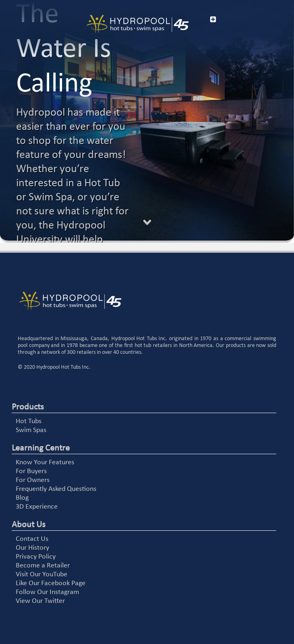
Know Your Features (45, 462)
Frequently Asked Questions (56, 489)
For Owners (33, 480)
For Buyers (31, 471)
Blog (22, 498)
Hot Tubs (29, 421)
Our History (32, 548)
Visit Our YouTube (42, 574)
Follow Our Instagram (47, 592)
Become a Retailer (43, 566)
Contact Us (32, 539)
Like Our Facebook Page (51, 583)
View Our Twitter (40, 601)
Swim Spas (31, 430)
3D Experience (37, 507)
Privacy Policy (36, 557)
